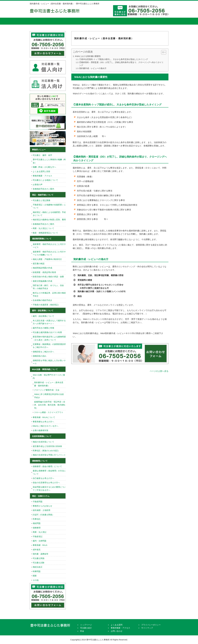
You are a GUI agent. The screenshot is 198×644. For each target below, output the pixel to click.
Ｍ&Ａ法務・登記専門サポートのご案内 (49, 376)
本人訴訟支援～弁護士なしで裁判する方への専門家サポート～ (49, 322)
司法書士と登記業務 (41, 200)
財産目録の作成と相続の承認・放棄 (48, 277)
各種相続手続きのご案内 (43, 189)
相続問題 (37, 523)
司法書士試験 (39, 563)
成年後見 (37, 550)
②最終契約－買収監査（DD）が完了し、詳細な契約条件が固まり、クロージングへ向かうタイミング (121, 64)
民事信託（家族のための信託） (46, 451)
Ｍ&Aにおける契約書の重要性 (88, 56)
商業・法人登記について (43, 228)
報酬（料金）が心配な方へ (44, 167)
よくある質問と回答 (41, 171)
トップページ (40, 21)
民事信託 (37, 519)
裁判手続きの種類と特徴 (43, 328)
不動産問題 (38, 502)
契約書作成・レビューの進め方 (93, 68)
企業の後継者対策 (41, 430)
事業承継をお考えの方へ (43, 422)
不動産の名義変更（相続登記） (46, 305)
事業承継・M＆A (40, 545)
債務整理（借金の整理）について (47, 466)
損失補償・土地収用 (41, 510)
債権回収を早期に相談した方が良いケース (49, 362)
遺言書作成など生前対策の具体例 (47, 446)
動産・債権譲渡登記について (45, 233)
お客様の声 (38, 185)
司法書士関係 (39, 558)
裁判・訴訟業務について (43, 316)
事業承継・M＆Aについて (44, 417)
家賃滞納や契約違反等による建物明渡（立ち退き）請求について (49, 338)
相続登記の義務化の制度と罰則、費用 (49, 220)
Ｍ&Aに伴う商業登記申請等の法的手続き (49, 396)
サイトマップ (147, 628)
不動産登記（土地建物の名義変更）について (49, 206)
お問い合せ (157, 21)
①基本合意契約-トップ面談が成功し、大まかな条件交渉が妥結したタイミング (114, 59)
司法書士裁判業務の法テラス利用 (47, 332)
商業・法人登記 (40, 532)
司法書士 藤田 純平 (42, 155)
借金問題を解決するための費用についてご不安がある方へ (49, 489)
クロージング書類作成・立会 (47, 390)
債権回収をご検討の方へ (43, 352)
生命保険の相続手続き (42, 300)
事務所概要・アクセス (133, 21)
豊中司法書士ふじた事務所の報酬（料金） (49, 161)
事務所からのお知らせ (42, 506)
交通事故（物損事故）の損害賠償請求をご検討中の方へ (49, 346)
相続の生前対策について (43, 442)
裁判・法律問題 (40, 541)
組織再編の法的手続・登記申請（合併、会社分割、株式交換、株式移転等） (50, 405)
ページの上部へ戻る (159, 371)
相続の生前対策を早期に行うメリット (49, 455)
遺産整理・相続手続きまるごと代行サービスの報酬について (49, 253)
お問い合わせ (117, 631)
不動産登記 (38, 537)
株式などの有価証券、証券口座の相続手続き (49, 294)
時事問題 (37, 571)
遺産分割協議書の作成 (42, 281)
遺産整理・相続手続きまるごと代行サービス (49, 246)
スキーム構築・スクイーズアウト (49, 412)
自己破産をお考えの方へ (43, 478)
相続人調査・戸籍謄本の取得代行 (47, 259)
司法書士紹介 (62, 21)
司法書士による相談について (45, 180)
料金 (86, 21)
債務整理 (37, 528)
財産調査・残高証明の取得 (44, 272)
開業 (35, 576)
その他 (36, 580)
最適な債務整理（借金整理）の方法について (49, 472)
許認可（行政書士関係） (43, 515)
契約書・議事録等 (41, 554)
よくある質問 (109, 21)
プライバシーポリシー (151, 625)
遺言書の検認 (39, 264)
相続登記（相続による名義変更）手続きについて (49, 214)
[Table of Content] (164, 52)
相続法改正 (38, 567)
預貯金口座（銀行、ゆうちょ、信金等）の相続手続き (48, 287)
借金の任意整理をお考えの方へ (46, 483)
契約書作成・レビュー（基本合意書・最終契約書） (49, 384)
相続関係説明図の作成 (42, 268)
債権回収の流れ (40, 356)
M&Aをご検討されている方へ (46, 426)
